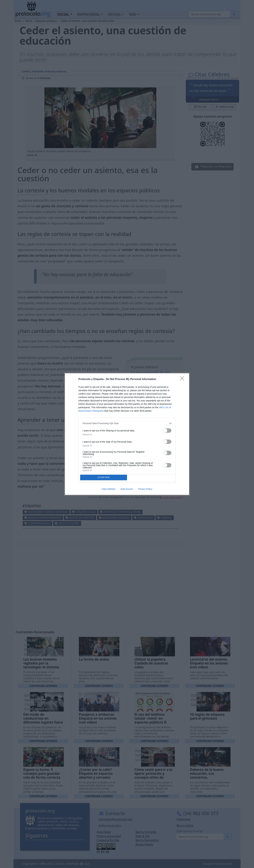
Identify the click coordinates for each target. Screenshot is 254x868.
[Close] (183, 379)
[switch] (167, 431)
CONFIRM (104, 477)
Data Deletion (109, 489)
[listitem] (127, 423)
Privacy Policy (145, 489)
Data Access (127, 489)
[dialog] (127, 434)
